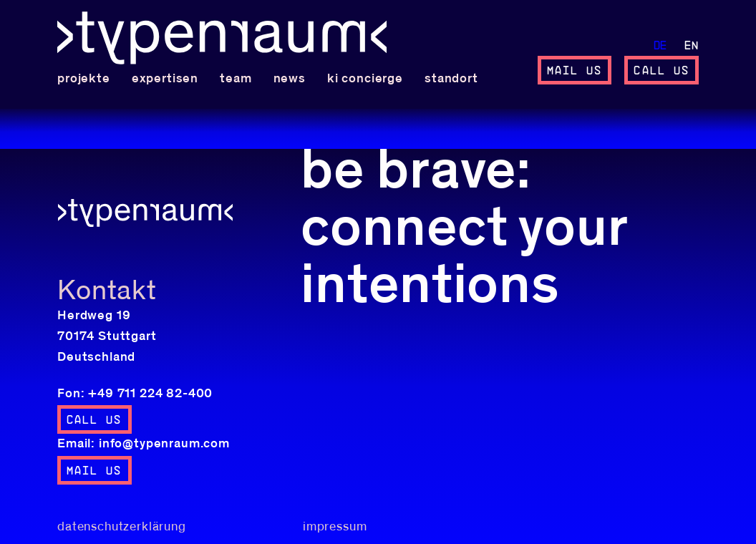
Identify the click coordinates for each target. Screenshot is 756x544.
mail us (575, 71)
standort (451, 79)
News (290, 79)
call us (661, 71)
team (236, 79)
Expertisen (165, 79)
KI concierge (365, 79)
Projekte (84, 79)
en (692, 46)
